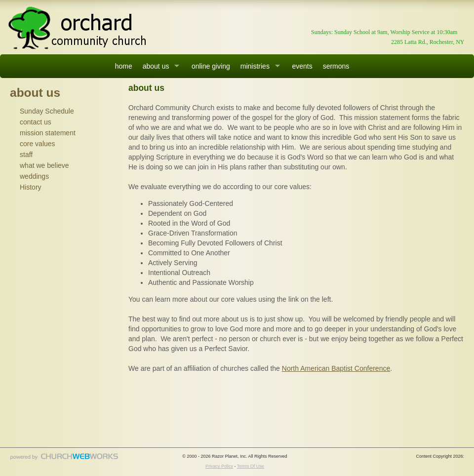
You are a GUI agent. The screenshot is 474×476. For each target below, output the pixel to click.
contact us (36, 122)
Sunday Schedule (47, 111)
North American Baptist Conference (336, 368)
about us (156, 66)
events (302, 66)
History (31, 187)
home (124, 66)
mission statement (48, 133)
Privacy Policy (219, 466)
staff (26, 155)
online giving (211, 66)
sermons (336, 66)
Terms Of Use (251, 466)
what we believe (44, 165)
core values (38, 144)
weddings (34, 176)
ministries (255, 66)
